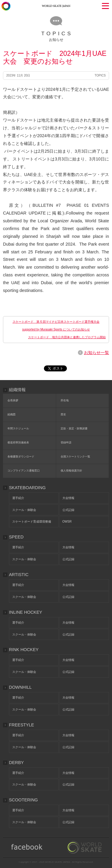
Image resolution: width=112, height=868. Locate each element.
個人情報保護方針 (71, 471)
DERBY (16, 763)
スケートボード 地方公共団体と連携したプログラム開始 (67, 337)
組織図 (11, 414)
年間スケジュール (18, 428)
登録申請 (66, 443)
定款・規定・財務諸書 (74, 428)
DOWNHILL (20, 687)
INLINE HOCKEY (26, 612)
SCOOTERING (23, 800)
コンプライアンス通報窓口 (24, 471)
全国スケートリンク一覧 (75, 457)
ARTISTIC (19, 575)
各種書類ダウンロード (21, 457)
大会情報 (68, 498)
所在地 (65, 400)
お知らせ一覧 (96, 353)
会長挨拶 (13, 400)
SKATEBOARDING (27, 488)
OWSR (67, 522)
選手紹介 (18, 498)
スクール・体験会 (24, 510)
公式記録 (68, 510)
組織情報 (17, 390)
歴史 (63, 414)
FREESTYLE (22, 725)
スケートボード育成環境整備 (32, 522)
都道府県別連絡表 (18, 443)
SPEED (16, 537)
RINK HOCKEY (24, 650)
